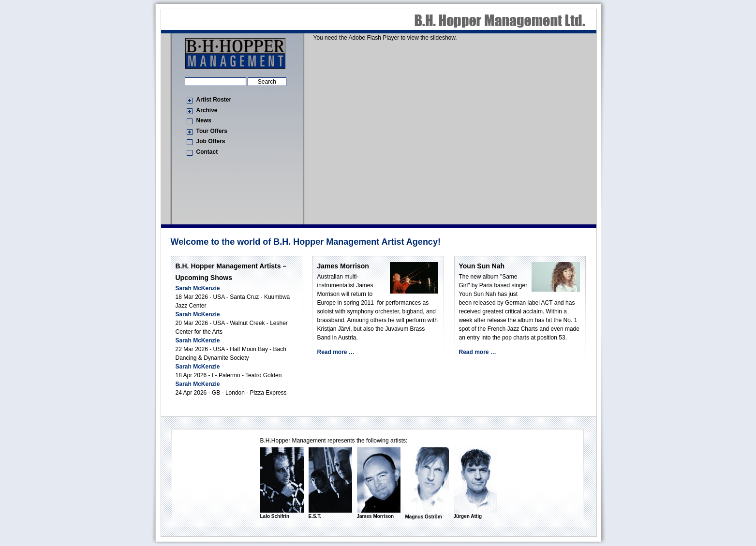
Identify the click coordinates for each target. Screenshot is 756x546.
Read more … (336, 352)
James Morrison (343, 266)
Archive (207, 110)
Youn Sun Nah (482, 266)
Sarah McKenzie (198, 288)
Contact (207, 152)
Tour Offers (212, 131)
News (204, 120)
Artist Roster (214, 100)
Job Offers (211, 141)
